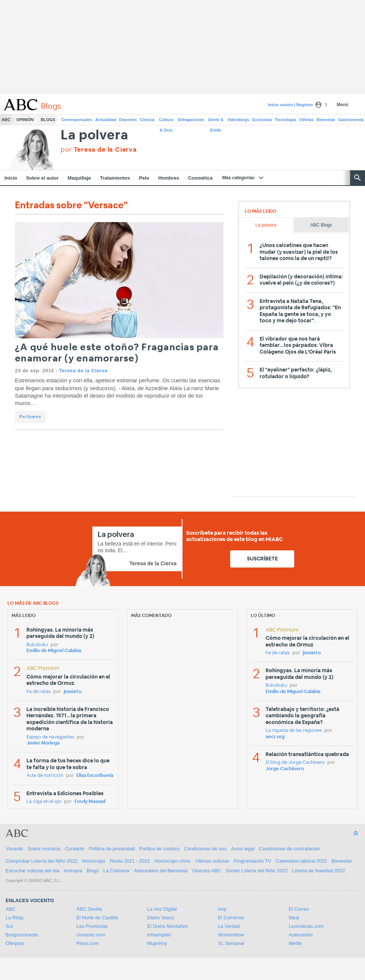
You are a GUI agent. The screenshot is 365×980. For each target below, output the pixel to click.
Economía (262, 120)
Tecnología (285, 120)
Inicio (11, 178)
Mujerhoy (157, 943)
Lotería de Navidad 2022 (318, 871)
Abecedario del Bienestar (161, 871)
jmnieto (73, 692)
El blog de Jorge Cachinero (295, 763)
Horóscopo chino (173, 861)
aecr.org (275, 737)
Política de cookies (159, 849)
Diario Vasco (161, 918)
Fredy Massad (90, 802)
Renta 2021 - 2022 (130, 861)
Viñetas (306, 120)
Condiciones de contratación (289, 849)
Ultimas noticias (212, 861)
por (99, 150)
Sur (9, 926)
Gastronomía (351, 120)
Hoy (222, 909)
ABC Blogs (321, 225)
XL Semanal (231, 943)
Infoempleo (159, 935)
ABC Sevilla (89, 909)
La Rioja (15, 918)
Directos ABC (207, 871)
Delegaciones (191, 120)
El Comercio (231, 918)
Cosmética (200, 178)
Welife (295, 943)
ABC (6, 120)
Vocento (14, 849)
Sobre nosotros (44, 849)
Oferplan (15, 943)
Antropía (73, 871)
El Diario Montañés (168, 926)
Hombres (169, 178)
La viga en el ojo (44, 802)
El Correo (299, 909)
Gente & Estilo (216, 121)
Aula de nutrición (45, 776)
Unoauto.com (91, 935)
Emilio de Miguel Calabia (54, 651)
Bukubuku (37, 645)
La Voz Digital (162, 909)
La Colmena (116, 871)
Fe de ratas (39, 692)
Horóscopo (94, 861)
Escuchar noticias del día (33, 871)
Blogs (48, 120)
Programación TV (252, 861)
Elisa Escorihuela (95, 776)
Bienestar (326, 120)
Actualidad (106, 120)
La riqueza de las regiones (294, 731)
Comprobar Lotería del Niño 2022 (42, 861)
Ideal (294, 918)
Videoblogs (238, 120)
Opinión (25, 120)
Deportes (128, 120)
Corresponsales (77, 120)
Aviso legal (243, 849)
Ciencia (147, 120)
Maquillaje (79, 178)
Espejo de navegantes (50, 737)
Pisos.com (88, 943)
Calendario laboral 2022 (301, 861)
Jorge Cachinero (285, 769)
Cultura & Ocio (166, 121)
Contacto (74, 849)
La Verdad (229, 926)
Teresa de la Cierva (83, 371)
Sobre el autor (42, 178)
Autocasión (301, 935)
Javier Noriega (43, 743)
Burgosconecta (22, 935)
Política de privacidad (112, 849)
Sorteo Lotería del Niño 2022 (257, 871)
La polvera (94, 135)
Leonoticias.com (306, 926)
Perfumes (30, 417)
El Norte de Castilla (97, 918)
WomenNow (231, 935)
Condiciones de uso (205, 849)
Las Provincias (92, 926)
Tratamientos (115, 178)
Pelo (144, 178)
